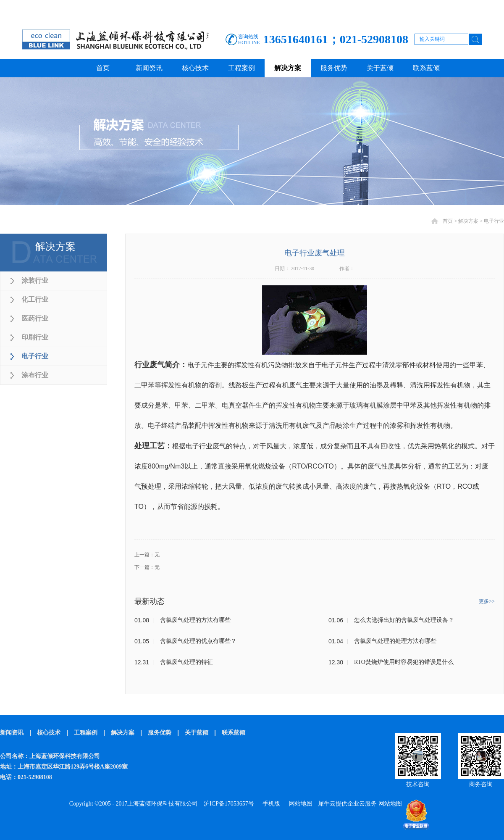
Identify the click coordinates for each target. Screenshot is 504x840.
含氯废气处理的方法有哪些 (195, 620)
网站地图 (299, 804)
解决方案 (468, 221)
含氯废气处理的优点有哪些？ (198, 641)
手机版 (270, 804)
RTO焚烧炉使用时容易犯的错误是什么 (404, 662)
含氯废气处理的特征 (186, 662)
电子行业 (494, 221)
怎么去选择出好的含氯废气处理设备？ (404, 620)
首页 (103, 68)
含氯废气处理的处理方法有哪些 (395, 641)
